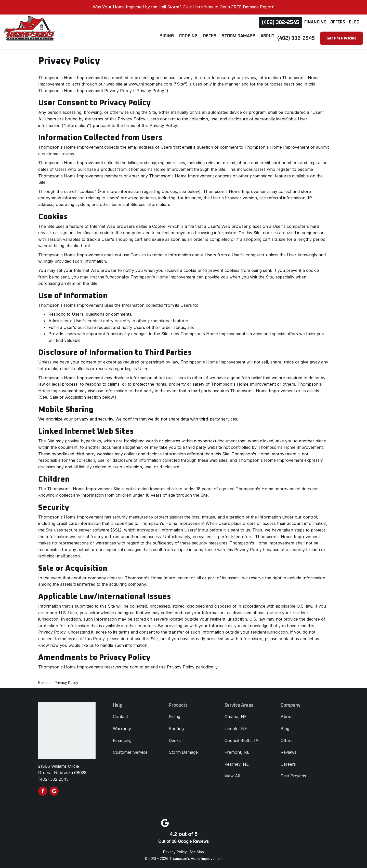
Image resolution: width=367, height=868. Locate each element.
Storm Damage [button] (240, 38)
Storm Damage (183, 752)
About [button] (268, 38)
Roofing (176, 729)
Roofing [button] (192, 38)
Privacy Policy (175, 852)
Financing (315, 22)
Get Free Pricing (342, 38)
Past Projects (293, 776)
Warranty (122, 729)
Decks (175, 740)
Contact (120, 717)
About (287, 717)
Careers (288, 764)
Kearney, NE (237, 764)
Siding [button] (171, 38)
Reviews (289, 752)
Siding (174, 717)
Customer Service (130, 752)
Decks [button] (212, 38)
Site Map (197, 852)
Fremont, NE (237, 752)
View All (232, 776)
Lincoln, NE (236, 729)
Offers (338, 22)
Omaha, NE (236, 717)
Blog (354, 22)
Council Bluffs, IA (241, 740)
